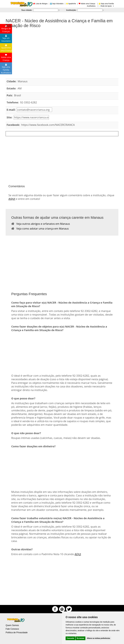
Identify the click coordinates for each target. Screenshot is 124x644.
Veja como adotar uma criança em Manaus (41, 228)
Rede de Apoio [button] (107, 6)
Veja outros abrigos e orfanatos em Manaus (42, 224)
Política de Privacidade (17, 632)
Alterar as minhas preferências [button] (99, 638)
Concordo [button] (70, 638)
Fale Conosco (12, 629)
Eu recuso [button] (80, 638)
